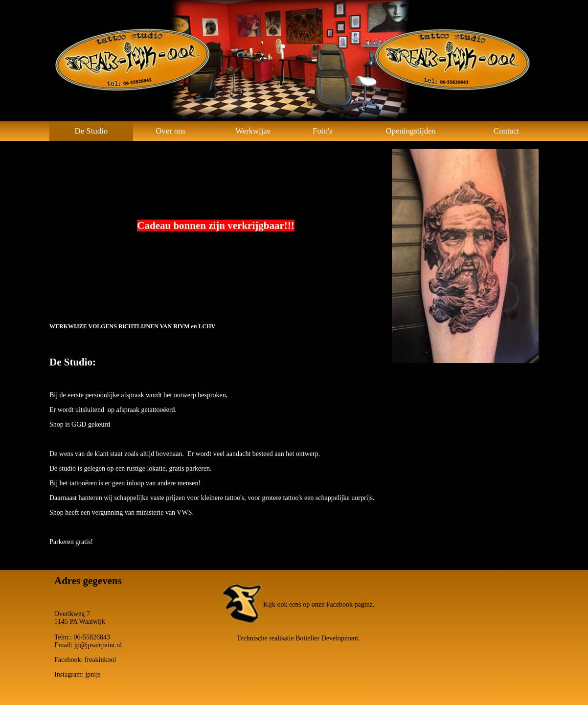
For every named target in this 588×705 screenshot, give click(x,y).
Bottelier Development (327, 638)
